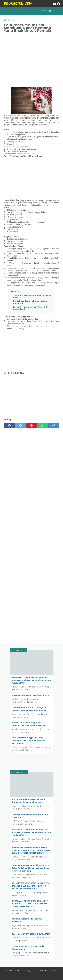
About (18, 971)
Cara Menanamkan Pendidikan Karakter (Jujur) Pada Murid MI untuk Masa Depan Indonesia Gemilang (31, 868)
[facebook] (9, 426)
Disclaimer (44, 971)
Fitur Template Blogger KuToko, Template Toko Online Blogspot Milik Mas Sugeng (30, 740)
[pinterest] (31, 426)
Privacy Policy (30, 971)
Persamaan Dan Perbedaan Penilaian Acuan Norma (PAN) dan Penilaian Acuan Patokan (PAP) (31, 680)
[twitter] (20, 426)
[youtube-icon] (53, 3)
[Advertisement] (31, 58)
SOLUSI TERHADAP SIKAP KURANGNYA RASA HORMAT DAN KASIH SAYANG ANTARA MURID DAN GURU (30, 886)
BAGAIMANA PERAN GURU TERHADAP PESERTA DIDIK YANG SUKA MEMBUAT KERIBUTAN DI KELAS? (30, 904)
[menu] (7, 11)
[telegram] (54, 426)
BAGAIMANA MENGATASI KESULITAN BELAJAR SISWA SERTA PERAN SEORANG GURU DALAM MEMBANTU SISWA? (31, 850)
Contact (55, 971)
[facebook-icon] (57, 3)
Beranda (9, 971)
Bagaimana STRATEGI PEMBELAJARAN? (31, 934)
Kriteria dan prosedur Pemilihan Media (30, 695)
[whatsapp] (43, 426)
